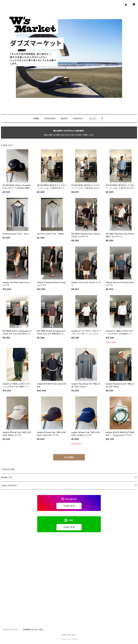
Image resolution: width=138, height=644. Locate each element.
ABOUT (64, 118)
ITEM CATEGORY (9, 485)
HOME (36, 118)
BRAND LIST (7, 477)
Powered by (69, 639)
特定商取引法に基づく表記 (33, 630)
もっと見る (69, 457)
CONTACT (78, 118)
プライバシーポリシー (11, 630)
